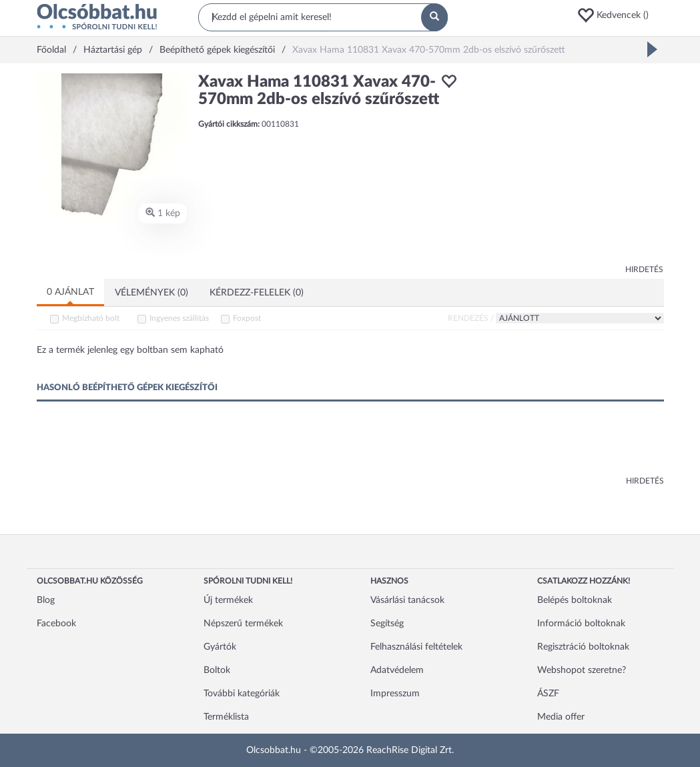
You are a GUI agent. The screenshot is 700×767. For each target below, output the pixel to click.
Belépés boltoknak (575, 600)
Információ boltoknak (581, 624)
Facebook (56, 624)
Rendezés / (471, 318)
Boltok (217, 670)
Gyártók (220, 647)
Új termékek (228, 600)
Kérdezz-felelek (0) (257, 293)
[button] (620, 15)
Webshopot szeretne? (582, 670)
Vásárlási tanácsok (407, 600)
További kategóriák (242, 694)
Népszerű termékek (243, 624)
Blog (46, 600)
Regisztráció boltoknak (583, 647)
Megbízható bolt (91, 318)
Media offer (561, 717)
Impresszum (395, 694)
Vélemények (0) (151, 293)
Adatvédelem (397, 670)
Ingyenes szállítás (179, 318)
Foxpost (247, 318)
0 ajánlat (70, 292)
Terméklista (226, 717)
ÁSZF (548, 694)
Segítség (387, 624)
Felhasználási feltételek (416, 647)
